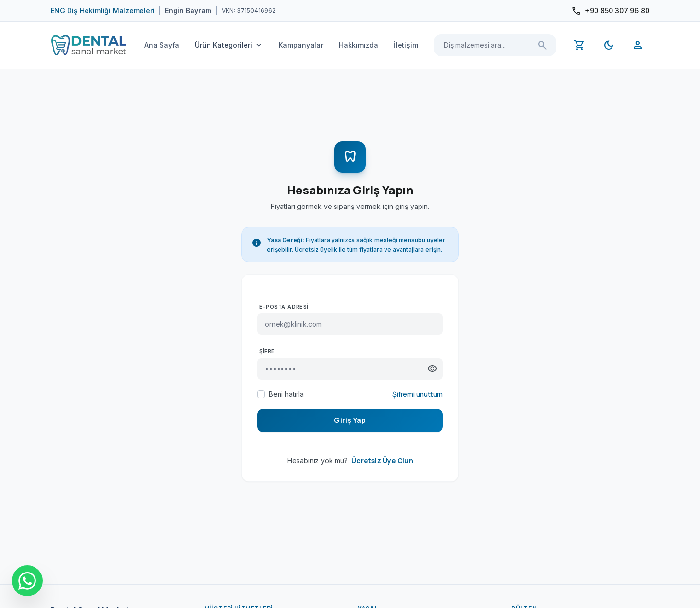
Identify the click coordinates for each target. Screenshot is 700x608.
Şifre (267, 351)
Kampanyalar (301, 45)
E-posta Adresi (284, 307)
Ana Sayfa (162, 45)
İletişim (406, 45)
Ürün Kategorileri (229, 45)
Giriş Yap (350, 420)
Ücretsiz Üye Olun (382, 460)
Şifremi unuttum (418, 394)
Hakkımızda (359, 45)
